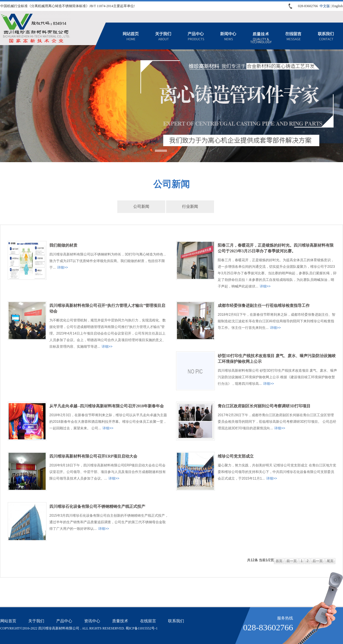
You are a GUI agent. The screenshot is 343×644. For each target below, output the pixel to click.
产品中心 (196, 36)
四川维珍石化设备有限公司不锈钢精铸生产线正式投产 (97, 507)
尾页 (330, 561)
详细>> (62, 267)
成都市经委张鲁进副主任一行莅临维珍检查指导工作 (264, 306)
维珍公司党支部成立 (236, 456)
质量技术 (261, 36)
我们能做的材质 (63, 245)
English (337, 6)
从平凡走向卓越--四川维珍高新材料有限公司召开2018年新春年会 (107, 406)
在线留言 (293, 36)
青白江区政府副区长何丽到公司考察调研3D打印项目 (264, 406)
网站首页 (131, 36)
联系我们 (326, 36)
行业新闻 (190, 207)
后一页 (318, 561)
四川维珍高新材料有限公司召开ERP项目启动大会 (93, 456)
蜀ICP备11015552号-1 (142, 628)
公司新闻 (141, 207)
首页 (279, 561)
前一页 (292, 561)
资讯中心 (228, 36)
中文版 (325, 6)
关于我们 (163, 36)
